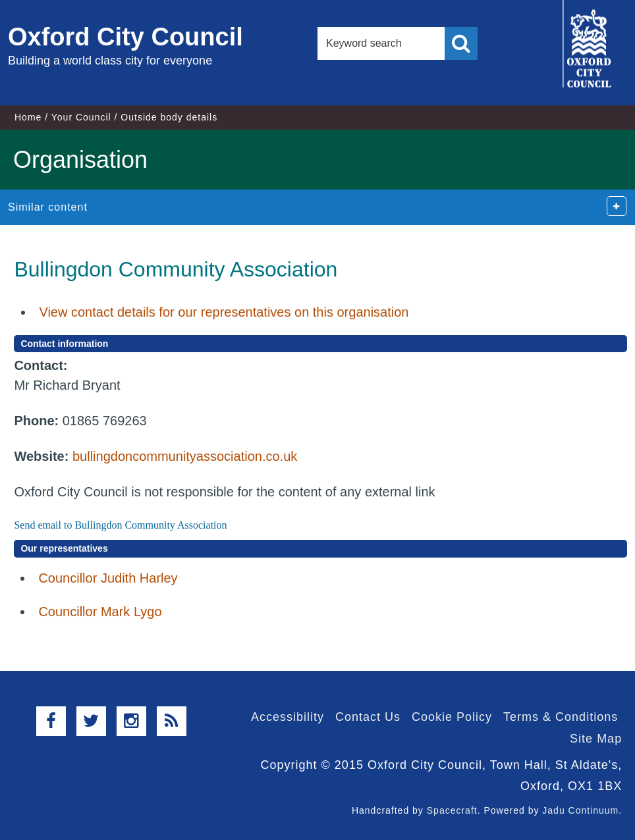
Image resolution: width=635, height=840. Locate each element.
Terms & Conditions (561, 717)
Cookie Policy (452, 717)
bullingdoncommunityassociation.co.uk (185, 456)
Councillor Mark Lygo (100, 612)
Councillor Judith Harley (108, 578)
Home (28, 117)
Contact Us (368, 717)
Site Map (596, 739)
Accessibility (288, 717)
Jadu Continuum (580, 810)
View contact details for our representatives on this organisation (224, 312)
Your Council (81, 117)
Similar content (48, 207)
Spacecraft (452, 810)
